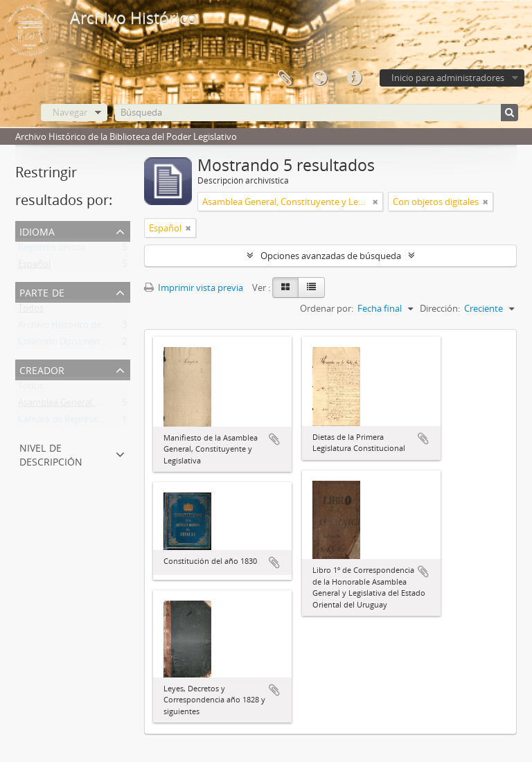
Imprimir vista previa (194, 287)
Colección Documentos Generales (87, 344)
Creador (42, 369)
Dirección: (440, 308)
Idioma (319, 78)
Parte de (42, 291)
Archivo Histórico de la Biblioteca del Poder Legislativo (129, 328)
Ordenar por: (327, 308)
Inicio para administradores (448, 78)
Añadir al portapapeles (274, 439)
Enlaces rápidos (354, 78)
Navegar (70, 112)
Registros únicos (52, 250)
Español (34, 267)
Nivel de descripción (51, 453)
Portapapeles (285, 78)
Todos (31, 311)
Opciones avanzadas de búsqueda (331, 256)
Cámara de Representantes (74, 422)
